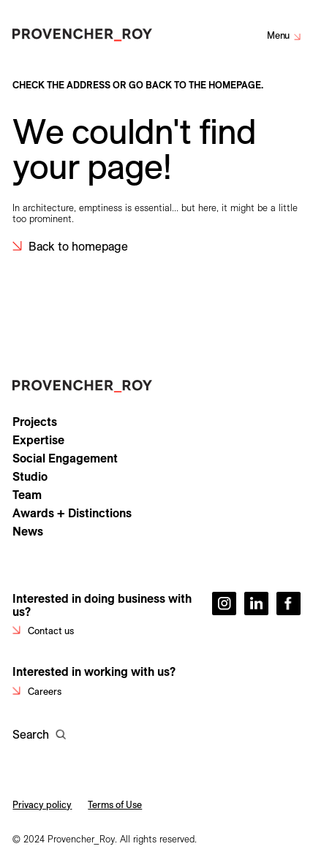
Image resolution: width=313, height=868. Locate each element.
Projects (35, 422)
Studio (30, 476)
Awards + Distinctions (72, 513)
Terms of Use (115, 804)
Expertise (38, 440)
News (28, 531)
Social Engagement (65, 458)
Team (27, 495)
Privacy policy (42, 804)
